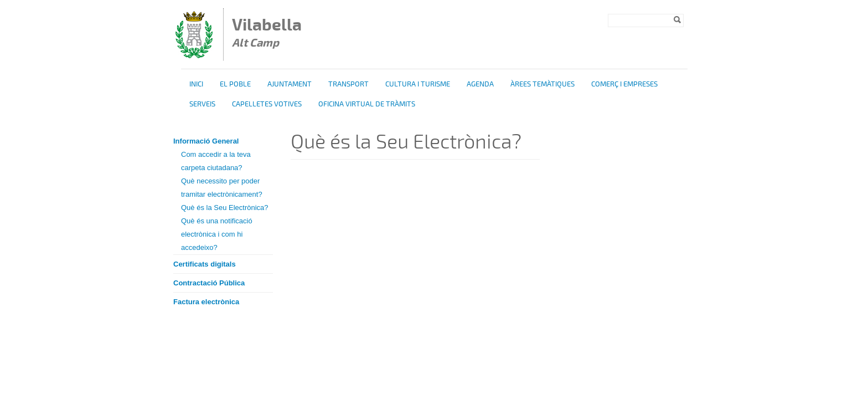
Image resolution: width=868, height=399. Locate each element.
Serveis (202, 104)
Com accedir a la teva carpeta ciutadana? (216, 161)
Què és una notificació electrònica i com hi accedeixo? (217, 234)
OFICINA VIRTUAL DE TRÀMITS (367, 104)
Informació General (206, 141)
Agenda (480, 84)
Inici (196, 84)
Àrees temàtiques (542, 84)
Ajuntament (290, 84)
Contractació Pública (209, 283)
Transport (348, 84)
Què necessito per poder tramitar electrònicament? (222, 188)
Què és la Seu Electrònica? (225, 208)
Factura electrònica (206, 302)
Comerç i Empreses (624, 84)
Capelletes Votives (267, 104)
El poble (235, 84)
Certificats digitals (205, 264)
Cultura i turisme (418, 84)
